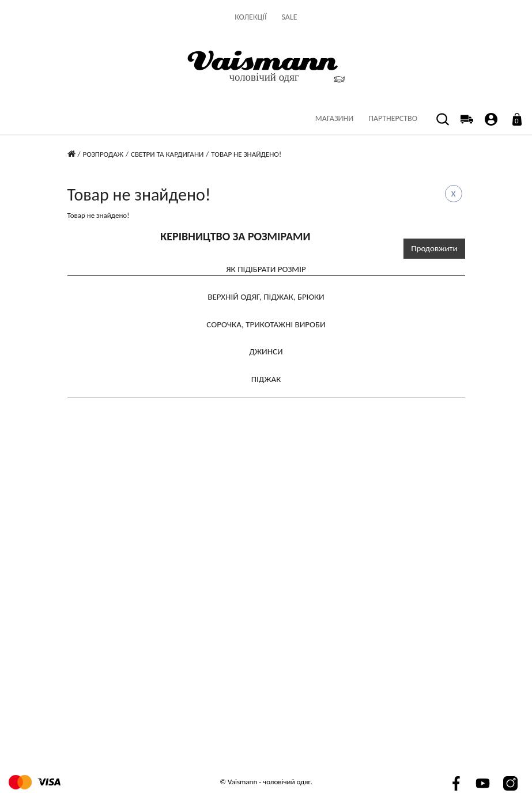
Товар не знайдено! (246, 154)
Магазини (334, 118)
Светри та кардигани (167, 154)
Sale (290, 17)
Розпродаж (103, 154)
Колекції (250, 17)
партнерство (393, 118)
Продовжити (434, 248)
